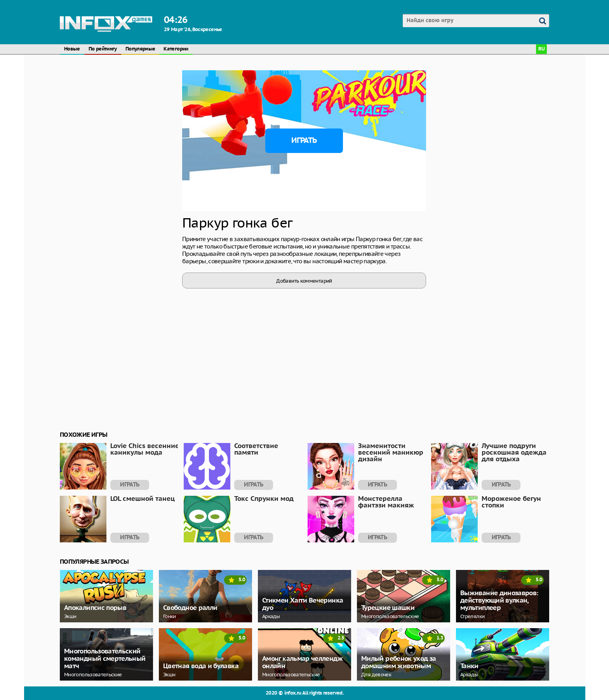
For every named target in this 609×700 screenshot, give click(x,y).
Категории (176, 49)
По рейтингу (103, 49)
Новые (72, 49)
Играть (304, 141)
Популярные (140, 49)
